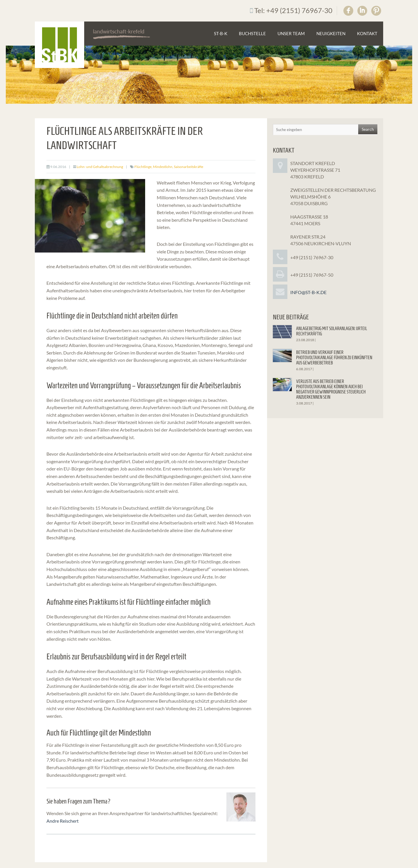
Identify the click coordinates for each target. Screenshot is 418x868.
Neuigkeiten (331, 33)
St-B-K (221, 33)
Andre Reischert (63, 821)
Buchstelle (252, 33)
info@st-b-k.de (308, 292)
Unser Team (291, 33)
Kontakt (367, 33)
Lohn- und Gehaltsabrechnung (100, 167)
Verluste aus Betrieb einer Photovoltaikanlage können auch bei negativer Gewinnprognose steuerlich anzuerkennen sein (331, 389)
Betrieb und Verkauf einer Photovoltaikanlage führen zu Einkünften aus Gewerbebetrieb (334, 358)
